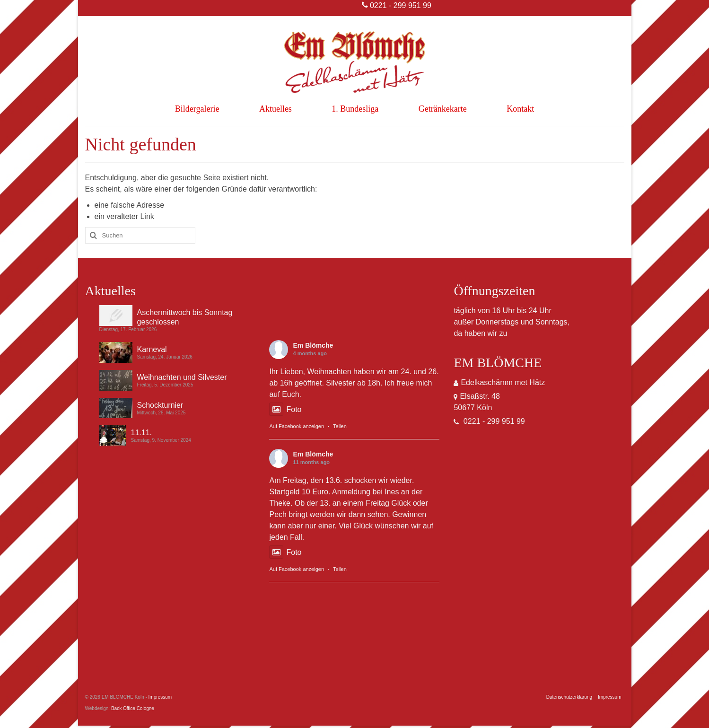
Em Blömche (313, 345)
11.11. (141, 433)
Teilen (340, 426)
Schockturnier (160, 405)
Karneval (152, 349)
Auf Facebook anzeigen (297, 426)
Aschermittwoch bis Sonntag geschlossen (185, 317)
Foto (285, 409)
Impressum (160, 697)
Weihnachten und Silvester (182, 377)
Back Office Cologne (133, 708)
